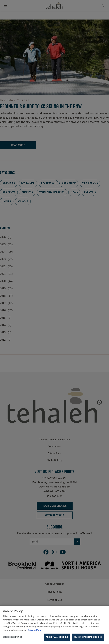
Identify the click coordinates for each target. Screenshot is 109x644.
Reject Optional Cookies (88, 638)
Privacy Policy (35, 631)
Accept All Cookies (57, 638)
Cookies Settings (13, 638)
